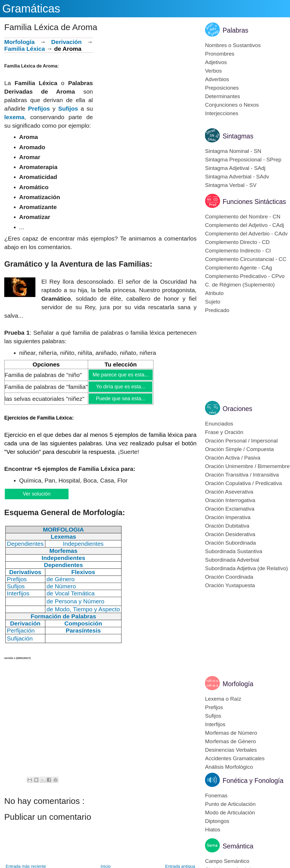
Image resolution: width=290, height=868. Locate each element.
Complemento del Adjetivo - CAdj (245, 225)
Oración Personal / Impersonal (241, 441)
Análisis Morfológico (229, 767)
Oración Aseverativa (229, 492)
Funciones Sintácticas (254, 202)
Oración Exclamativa (230, 509)
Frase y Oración (224, 432)
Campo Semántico (227, 861)
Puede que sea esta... (120, 399)
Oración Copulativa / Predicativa (243, 483)
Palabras (235, 30)
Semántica (238, 846)
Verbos (213, 71)
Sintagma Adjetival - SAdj (235, 168)
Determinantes (223, 96)
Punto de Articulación (230, 804)
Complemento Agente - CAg (239, 268)
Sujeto (213, 302)
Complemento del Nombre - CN (243, 217)
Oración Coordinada (229, 577)
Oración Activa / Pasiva (233, 458)
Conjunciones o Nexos (232, 105)
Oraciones (237, 409)
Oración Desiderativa (230, 534)
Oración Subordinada (231, 543)
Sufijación (20, 638)
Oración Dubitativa (227, 526)
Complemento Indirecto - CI (238, 251)
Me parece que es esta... (121, 375)
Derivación (66, 42)
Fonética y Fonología (253, 781)
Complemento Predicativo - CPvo (245, 276)
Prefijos (39, 108)
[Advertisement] (145, 77)
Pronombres (220, 54)
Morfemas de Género (231, 741)
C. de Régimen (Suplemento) (240, 285)
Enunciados (219, 424)
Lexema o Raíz (223, 699)
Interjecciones (222, 113)
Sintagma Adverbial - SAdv (237, 177)
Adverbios (217, 79)
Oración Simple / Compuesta (239, 449)
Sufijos (68, 108)
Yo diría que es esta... (120, 387)
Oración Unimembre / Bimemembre (247, 466)
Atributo (214, 293)
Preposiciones (222, 88)
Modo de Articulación (230, 813)
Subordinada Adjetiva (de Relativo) (247, 568)
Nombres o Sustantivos (233, 45)
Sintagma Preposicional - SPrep (243, 160)
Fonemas (216, 796)
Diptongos (217, 821)
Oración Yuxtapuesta (230, 585)
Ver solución (36, 494)
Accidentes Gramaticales (235, 758)
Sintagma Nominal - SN (233, 151)
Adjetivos (216, 62)
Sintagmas (238, 136)
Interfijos (215, 724)
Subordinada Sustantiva (234, 551)
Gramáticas (31, 9)
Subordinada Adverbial (232, 560)
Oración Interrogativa (230, 500)
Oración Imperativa (228, 517)
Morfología (19, 42)
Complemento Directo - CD (237, 242)
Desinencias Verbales (231, 750)
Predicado (217, 310)
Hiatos (213, 830)
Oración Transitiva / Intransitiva (242, 475)
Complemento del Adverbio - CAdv (246, 234)
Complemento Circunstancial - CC (246, 259)
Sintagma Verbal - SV (231, 185)
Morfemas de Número (231, 733)
